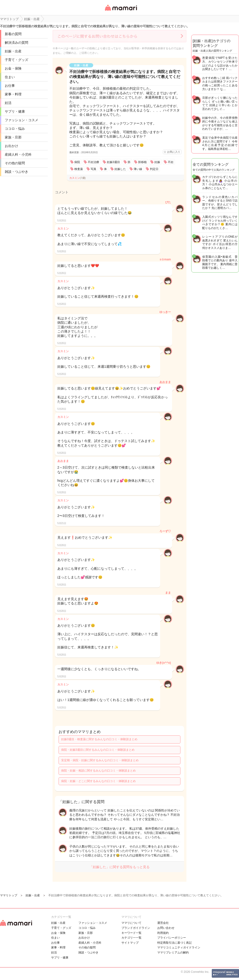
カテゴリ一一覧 (131, 938)
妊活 (8, 103)
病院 (77, 162)
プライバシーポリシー (172, 938)
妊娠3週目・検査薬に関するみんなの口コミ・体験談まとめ (99, 739)
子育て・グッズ (16, 60)
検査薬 (79, 169)
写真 (93, 169)
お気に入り (174, 152)
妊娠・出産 (13, 51)
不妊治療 (93, 162)
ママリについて (131, 923)
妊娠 (157, 162)
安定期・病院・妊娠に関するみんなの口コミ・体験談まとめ (100, 760)
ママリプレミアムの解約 (173, 953)
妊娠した (120, 169)
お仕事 (10, 86)
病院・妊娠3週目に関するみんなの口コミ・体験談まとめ (98, 750)
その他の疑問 (15, 163)
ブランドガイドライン (136, 928)
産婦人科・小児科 (18, 154)
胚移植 (142, 162)
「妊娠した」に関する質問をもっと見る (119, 867)
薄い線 (138, 169)
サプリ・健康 (15, 111)
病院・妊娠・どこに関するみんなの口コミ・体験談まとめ (98, 781)
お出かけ (11, 146)
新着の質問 (13, 34)
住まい (10, 77)
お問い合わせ (166, 928)
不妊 (171, 162)
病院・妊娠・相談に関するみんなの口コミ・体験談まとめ (98, 771)
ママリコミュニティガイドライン (179, 947)
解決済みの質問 (16, 43)
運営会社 (163, 923)
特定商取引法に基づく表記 (174, 943)
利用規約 (163, 933)
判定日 (154, 169)
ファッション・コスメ (22, 120)
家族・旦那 (13, 137)
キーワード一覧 (131, 933)
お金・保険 (13, 68)
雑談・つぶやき (16, 172)
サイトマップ (130, 943)
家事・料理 (13, 94)
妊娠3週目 (113, 162)
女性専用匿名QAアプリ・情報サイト (121, 11)
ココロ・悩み (15, 129)
